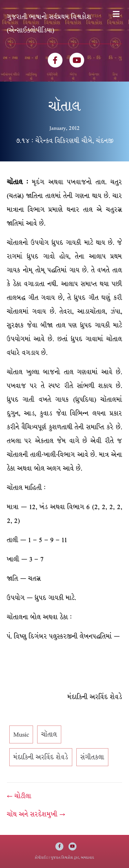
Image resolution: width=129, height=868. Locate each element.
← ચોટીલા (19, 796)
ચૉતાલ (49, 734)
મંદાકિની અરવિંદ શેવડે (41, 757)
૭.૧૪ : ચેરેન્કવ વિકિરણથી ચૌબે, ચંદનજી (65, 141)
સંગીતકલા (92, 757)
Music (21, 734)
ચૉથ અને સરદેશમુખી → (36, 814)
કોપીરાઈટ (41, 858)
